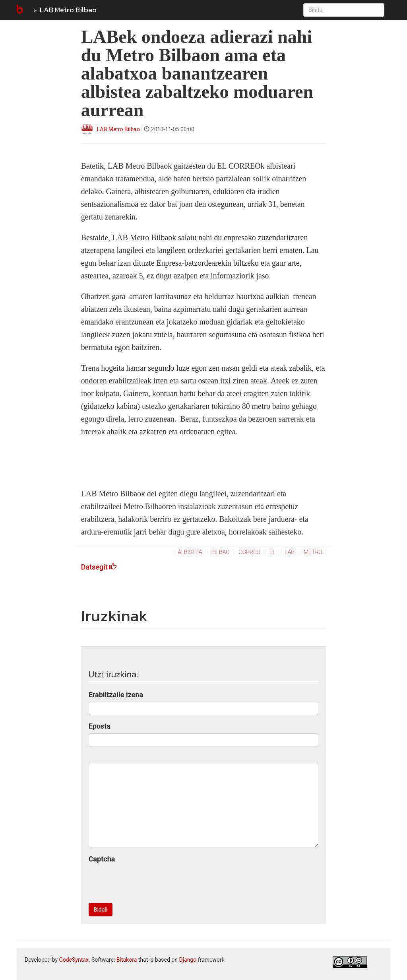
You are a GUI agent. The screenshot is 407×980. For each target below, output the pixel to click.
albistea (190, 552)
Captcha (102, 859)
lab (289, 552)
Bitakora (127, 960)
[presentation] (149, 881)
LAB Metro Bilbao (68, 10)
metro (313, 552)
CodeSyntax (74, 960)
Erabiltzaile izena (116, 695)
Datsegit (99, 567)
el (272, 552)
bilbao (221, 552)
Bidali (101, 910)
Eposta (100, 726)
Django (188, 960)
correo (250, 552)
